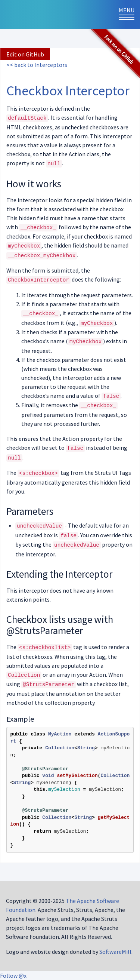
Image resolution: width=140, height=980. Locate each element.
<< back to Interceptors (37, 65)
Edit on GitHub (25, 54)
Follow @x (13, 976)
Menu (129, 14)
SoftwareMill (115, 952)
